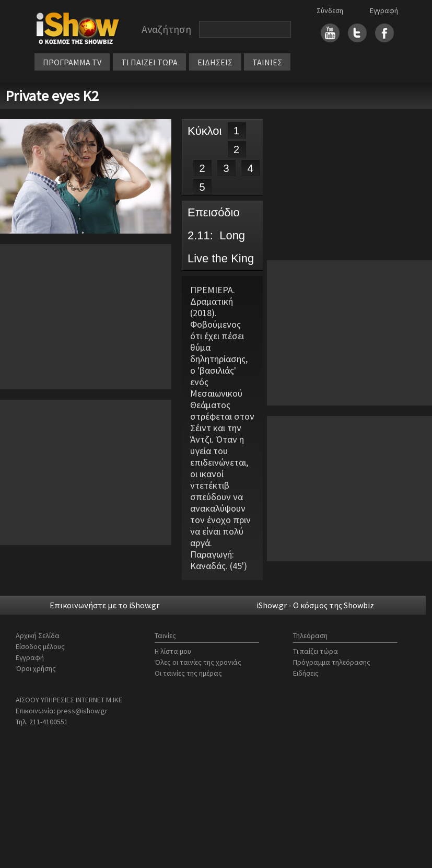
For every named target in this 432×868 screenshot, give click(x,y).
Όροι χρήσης (36, 668)
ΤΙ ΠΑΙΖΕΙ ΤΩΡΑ (149, 62)
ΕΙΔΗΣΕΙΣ (215, 62)
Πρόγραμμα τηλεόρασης (332, 662)
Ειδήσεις (306, 673)
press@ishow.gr (82, 711)
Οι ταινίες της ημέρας (188, 673)
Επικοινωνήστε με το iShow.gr (104, 605)
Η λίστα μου (173, 651)
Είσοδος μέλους (40, 646)
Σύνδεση (330, 10)
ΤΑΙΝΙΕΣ (267, 62)
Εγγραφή (384, 10)
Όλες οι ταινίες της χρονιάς (198, 662)
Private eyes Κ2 (52, 96)
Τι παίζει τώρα (316, 651)
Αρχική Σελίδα (38, 635)
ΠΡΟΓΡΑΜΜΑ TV (72, 62)
